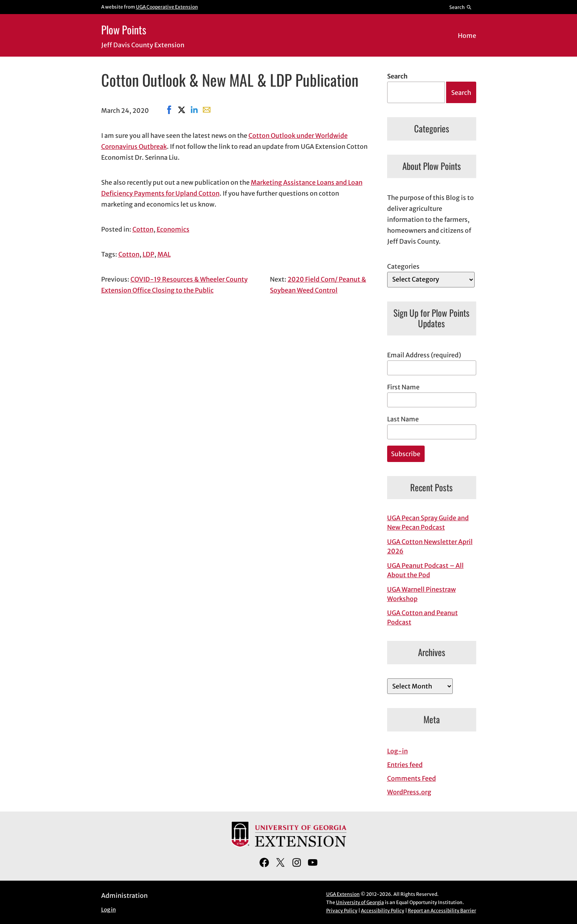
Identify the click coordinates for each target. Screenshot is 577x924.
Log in (109, 910)
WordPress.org (409, 792)
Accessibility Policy (383, 911)
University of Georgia (360, 902)
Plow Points (124, 29)
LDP (148, 254)
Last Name (403, 419)
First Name (403, 387)
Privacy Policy (342, 911)
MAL (164, 254)
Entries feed (405, 765)
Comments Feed (412, 778)
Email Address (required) (424, 355)
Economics (173, 229)
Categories (403, 266)
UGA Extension (343, 894)
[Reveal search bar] (460, 7)
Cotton (143, 229)
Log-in (397, 751)
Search (397, 76)
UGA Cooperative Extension (167, 7)
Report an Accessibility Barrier (442, 911)
